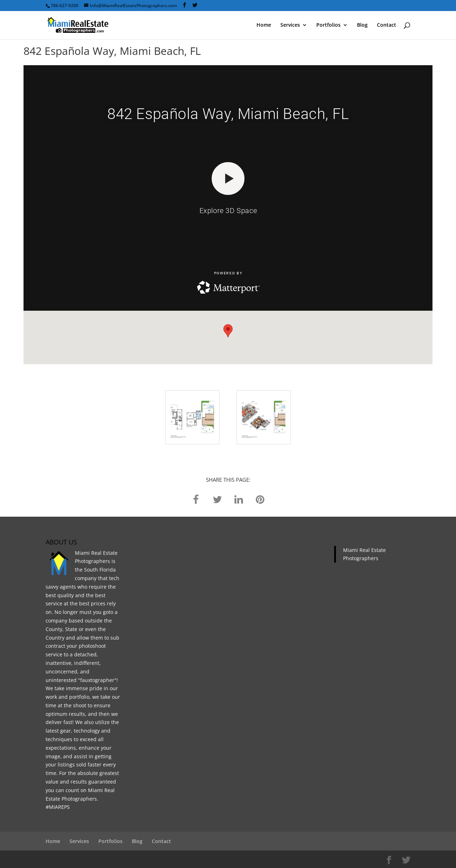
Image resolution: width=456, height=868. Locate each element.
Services (290, 25)
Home (264, 25)
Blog (362, 25)
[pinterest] (260, 499)
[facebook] (196, 499)
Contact (387, 25)
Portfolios (328, 25)
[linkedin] (239, 499)
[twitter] (217, 499)
